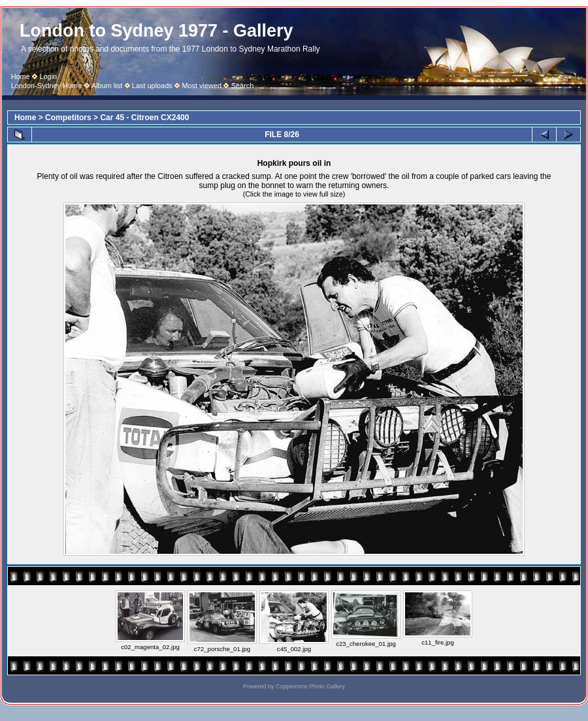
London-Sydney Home (47, 86)
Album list (107, 86)
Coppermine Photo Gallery (310, 686)
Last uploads (152, 86)
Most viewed (202, 86)
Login (48, 76)
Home (21, 76)
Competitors (68, 118)
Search (243, 86)
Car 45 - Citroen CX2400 (144, 118)
